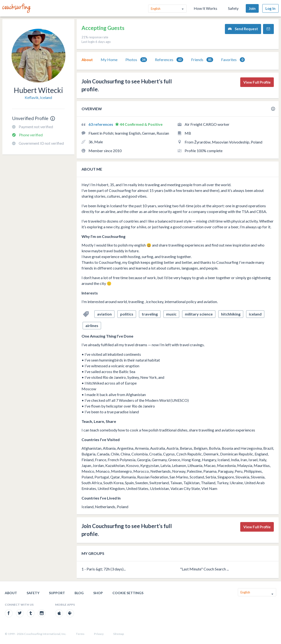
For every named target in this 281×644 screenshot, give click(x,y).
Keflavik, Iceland (38, 97)
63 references (101, 124)
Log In (270, 8)
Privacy (99, 634)
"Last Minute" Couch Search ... (204, 569)
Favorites (233, 60)
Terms (80, 634)
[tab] (87, 60)
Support (57, 593)
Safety (233, 8)
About (87, 60)
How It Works (205, 8)
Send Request (243, 29)
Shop (98, 593)
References (169, 60)
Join (252, 8)
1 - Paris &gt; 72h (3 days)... (104, 569)
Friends (202, 60)
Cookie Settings (128, 593)
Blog (79, 593)
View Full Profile (257, 82)
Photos (136, 60)
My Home (109, 60)
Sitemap (119, 634)
